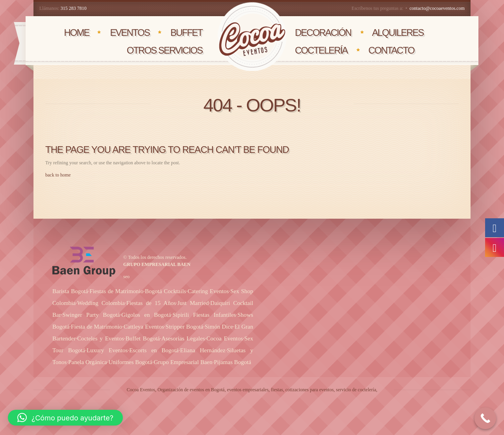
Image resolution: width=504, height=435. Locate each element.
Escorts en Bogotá (154, 350)
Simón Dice (219, 327)
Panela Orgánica (87, 362)
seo (126, 277)
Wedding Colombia (101, 303)
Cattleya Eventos (144, 327)
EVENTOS (130, 33)
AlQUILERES (398, 33)
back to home (58, 175)
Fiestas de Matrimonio (116, 291)
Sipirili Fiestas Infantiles (204, 315)
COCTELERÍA (321, 50)
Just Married (193, 303)
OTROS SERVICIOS (165, 50)
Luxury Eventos (107, 350)
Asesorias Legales (183, 338)
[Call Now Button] (485, 418)
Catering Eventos (208, 291)
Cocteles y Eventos (101, 338)
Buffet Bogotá (143, 338)
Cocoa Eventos (224, 338)
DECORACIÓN (323, 33)
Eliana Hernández (203, 350)
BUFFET (186, 33)
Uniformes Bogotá (130, 362)
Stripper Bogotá (184, 327)
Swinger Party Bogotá (91, 315)
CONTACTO (391, 50)
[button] (65, 418)
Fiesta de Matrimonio (96, 327)
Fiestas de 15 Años (151, 303)
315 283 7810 (74, 8)
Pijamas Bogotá (233, 362)
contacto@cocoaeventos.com (437, 8)
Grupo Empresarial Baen (183, 362)
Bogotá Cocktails (166, 291)
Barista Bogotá (70, 291)
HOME (76, 33)
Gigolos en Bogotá (146, 315)
